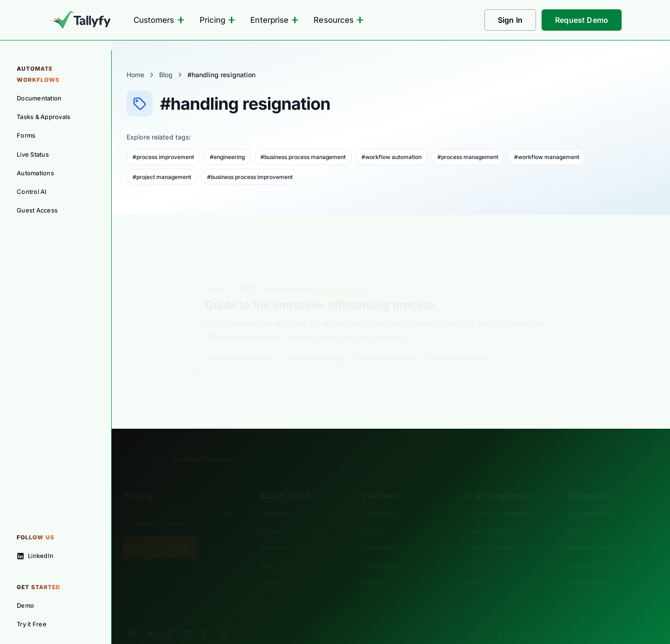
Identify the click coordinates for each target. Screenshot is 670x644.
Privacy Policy (486, 516)
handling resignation (458, 344)
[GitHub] (207, 620)
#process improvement (163, 157)
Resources (339, 20)
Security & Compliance (500, 499)
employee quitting (316, 344)
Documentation (591, 499)
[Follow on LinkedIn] (56, 556)
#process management (468, 157)
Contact (272, 516)
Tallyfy (138, 482)
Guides (578, 516)
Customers (159, 20)
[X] (151, 620)
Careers (272, 567)
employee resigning (385, 344)
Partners (375, 567)
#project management (162, 177)
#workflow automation (392, 157)
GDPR (474, 567)
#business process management (303, 157)
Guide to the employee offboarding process (320, 291)
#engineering (227, 157)
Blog (166, 75)
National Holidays (594, 533)
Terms (571, 620)
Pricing (218, 20)
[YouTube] (188, 620)
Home (135, 75)
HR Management (339, 275)
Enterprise (275, 20)
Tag (156, 444)
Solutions (582, 550)
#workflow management (547, 157)
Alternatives (586, 567)
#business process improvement (250, 177)
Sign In (510, 20)
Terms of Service (491, 533)
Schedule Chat (160, 533)
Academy (275, 533)
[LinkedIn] (132, 620)
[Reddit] (225, 620)
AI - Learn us (641, 620)
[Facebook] (169, 620)
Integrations (381, 550)
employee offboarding (243, 344)
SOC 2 (475, 550)
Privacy (602, 620)
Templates (379, 533)
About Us (274, 499)
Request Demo (582, 20)
